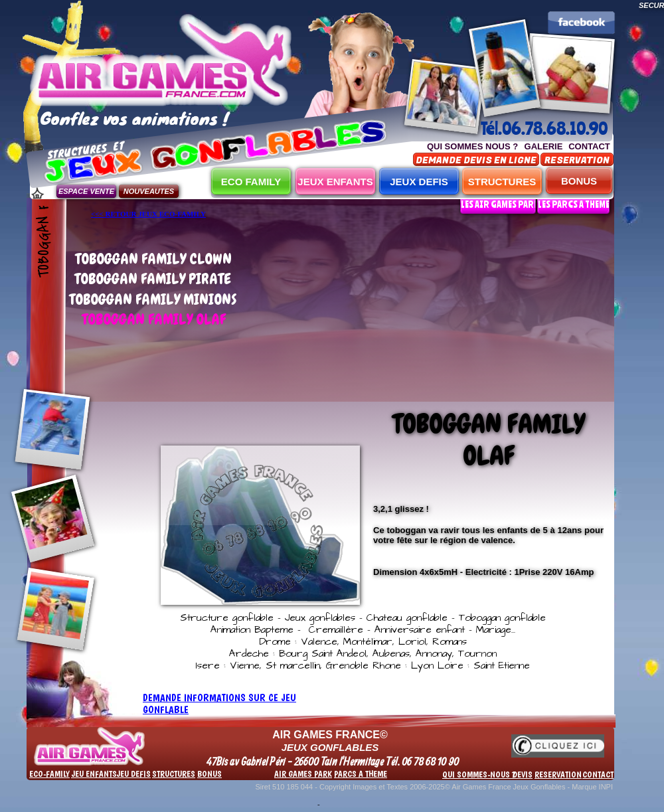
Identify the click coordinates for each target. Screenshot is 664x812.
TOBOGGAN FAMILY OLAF (154, 319)
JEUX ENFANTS (335, 182)
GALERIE (544, 146)
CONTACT (589, 146)
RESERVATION (577, 160)
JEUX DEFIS (419, 182)
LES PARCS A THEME (574, 204)
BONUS (579, 181)
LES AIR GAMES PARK (500, 204)
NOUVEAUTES (149, 191)
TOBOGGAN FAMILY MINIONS (153, 299)
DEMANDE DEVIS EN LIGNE (476, 160)
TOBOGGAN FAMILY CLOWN (153, 259)
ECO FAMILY (251, 182)
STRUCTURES (502, 182)
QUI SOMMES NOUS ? (472, 146)
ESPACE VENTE (86, 191)
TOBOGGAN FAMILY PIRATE (153, 279)
